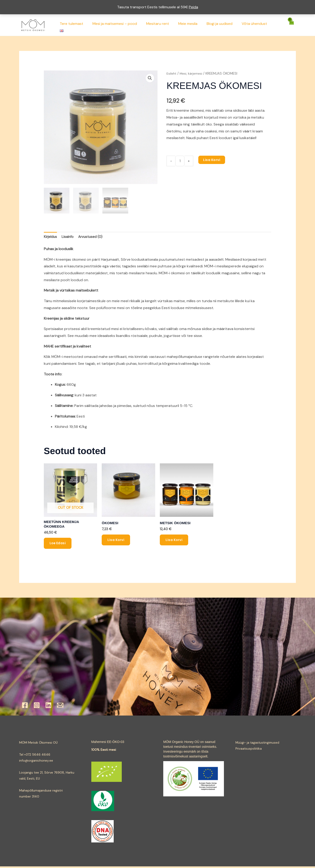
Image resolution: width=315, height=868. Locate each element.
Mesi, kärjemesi (192, 73)
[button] (150, 78)
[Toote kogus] (180, 161)
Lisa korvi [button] (116, 541)
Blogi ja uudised (222, 25)
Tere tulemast (81, 25)
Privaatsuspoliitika (249, 750)
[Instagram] (37, 707)
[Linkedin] (48, 707)
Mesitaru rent (164, 25)
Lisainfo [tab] (69, 237)
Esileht (172, 73)
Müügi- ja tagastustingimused (258, 744)
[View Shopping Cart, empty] (291, 25)
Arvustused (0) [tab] (92, 237)
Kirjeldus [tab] (51, 237)
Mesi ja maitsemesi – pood (123, 25)
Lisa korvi (212, 160)
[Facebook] (25, 707)
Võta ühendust (255, 25)
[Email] (60, 707)
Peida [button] (193, 7)
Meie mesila (192, 25)
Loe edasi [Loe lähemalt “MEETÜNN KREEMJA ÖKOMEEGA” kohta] (58, 545)
